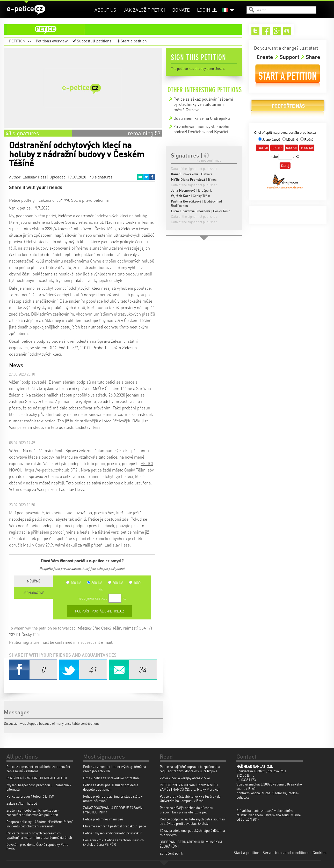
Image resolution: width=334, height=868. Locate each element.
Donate (181, 10)
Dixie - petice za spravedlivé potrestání (111, 778)
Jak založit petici (144, 10)
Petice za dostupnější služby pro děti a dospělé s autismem (111, 787)
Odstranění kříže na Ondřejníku (202, 118)
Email (140, 177)
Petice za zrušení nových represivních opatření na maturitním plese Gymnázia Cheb (39, 835)
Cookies (319, 852)
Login (204, 10)
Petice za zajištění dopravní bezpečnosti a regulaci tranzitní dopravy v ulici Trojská (190, 769)
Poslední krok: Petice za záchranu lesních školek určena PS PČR (113, 842)
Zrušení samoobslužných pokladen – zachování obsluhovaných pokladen (33, 812)
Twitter (146, 177)
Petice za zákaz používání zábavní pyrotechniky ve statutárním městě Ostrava (203, 104)
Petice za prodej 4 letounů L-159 (30, 796)
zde (125, 519)
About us (105, 10)
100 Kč (74, 582)
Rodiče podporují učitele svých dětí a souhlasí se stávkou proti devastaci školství (193, 821)
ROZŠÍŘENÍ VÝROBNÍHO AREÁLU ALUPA (37, 778)
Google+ (277, 31)
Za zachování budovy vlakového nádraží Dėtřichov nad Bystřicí (201, 129)
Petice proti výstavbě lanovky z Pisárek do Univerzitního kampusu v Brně (190, 798)
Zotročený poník (171, 853)
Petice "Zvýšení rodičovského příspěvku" (113, 833)
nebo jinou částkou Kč (102, 598)
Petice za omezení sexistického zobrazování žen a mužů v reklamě (38, 769)
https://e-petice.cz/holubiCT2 (51, 470)
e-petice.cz (26, 10)
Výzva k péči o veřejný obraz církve (185, 778)
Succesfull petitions (94, 41)
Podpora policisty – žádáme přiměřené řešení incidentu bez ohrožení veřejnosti (39, 824)
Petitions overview (52, 41)
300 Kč (95, 582)
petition (126, 29)
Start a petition (134, 41)
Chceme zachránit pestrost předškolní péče (115, 826)
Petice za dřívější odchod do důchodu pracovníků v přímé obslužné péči (186, 810)
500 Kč (115, 582)
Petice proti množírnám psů (103, 819)
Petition (17, 41)
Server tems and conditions (286, 852)
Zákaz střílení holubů (22, 803)
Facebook (152, 177)
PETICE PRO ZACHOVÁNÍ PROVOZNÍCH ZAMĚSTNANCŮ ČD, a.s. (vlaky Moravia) (190, 787)
